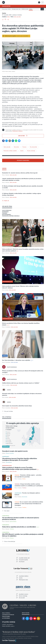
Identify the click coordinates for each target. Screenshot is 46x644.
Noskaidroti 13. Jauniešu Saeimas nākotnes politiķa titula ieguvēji (20, 173)
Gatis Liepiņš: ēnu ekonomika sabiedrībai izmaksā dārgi (17, 406)
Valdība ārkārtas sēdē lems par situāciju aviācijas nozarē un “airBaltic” (21, 383)
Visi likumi (22, 562)
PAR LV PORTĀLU (6, 613)
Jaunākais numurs (24, 594)
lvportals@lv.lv (10, 625)
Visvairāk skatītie (23, 560)
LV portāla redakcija (9, 622)
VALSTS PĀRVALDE (7, 210)
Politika (24, 479)
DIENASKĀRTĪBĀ (6, 6)
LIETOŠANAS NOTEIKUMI (8, 615)
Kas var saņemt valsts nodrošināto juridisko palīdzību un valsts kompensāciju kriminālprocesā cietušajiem (29, 504)
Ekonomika (16, 147)
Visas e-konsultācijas (10, 541)
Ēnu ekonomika (33, 147)
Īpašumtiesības (13, 522)
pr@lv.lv (13, 626)
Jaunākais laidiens (24, 576)
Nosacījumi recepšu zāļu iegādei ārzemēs (15, 451)
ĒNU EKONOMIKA (7, 215)
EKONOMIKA (5, 212)
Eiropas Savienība (10, 453)
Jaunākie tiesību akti (24, 558)
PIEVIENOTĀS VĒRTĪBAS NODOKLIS (11, 216)
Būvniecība (25, 497)
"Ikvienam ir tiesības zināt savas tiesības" (19, 632)
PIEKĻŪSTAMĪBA (6, 617)
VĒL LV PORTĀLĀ (7, 417)
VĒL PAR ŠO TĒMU (7, 206)
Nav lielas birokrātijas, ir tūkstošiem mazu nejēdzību (16, 360)
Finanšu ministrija (31, 151)
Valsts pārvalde (17, 17)
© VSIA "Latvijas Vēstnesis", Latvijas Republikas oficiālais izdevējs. (17, 638)
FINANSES (5, 213)
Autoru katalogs (23, 596)
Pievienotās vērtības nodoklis (10, 151)
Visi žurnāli (22, 598)
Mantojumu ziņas (24, 580)
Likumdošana (9, 462)
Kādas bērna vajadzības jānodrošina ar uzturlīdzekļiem (19, 527)
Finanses (24, 147)
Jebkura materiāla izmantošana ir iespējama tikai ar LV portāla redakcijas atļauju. (20, 636)
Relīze (9, 17)
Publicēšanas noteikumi (17, 131)
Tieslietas (24, 488)
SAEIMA (4, 168)
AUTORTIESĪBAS (6, 618)
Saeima (4, 13)
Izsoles (21, 578)
